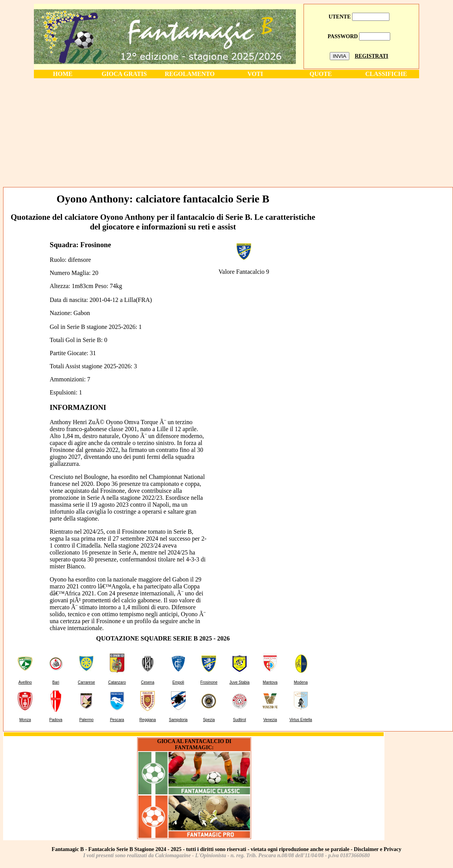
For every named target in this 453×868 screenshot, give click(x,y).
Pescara (117, 720)
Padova (56, 720)
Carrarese (86, 682)
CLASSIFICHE (386, 74)
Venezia (270, 720)
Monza (25, 720)
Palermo (86, 720)
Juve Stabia (240, 682)
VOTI (255, 74)
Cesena (148, 682)
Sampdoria (178, 720)
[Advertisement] (226, 132)
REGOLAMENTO (190, 74)
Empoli (178, 682)
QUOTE (321, 74)
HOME (63, 74)
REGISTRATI (372, 56)
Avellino (25, 682)
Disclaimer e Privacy (378, 849)
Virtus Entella (301, 720)
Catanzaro (117, 682)
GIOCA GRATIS (124, 74)
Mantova (270, 682)
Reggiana (148, 720)
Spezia (209, 720)
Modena (301, 682)
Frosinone (209, 682)
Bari (56, 682)
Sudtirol (240, 720)
